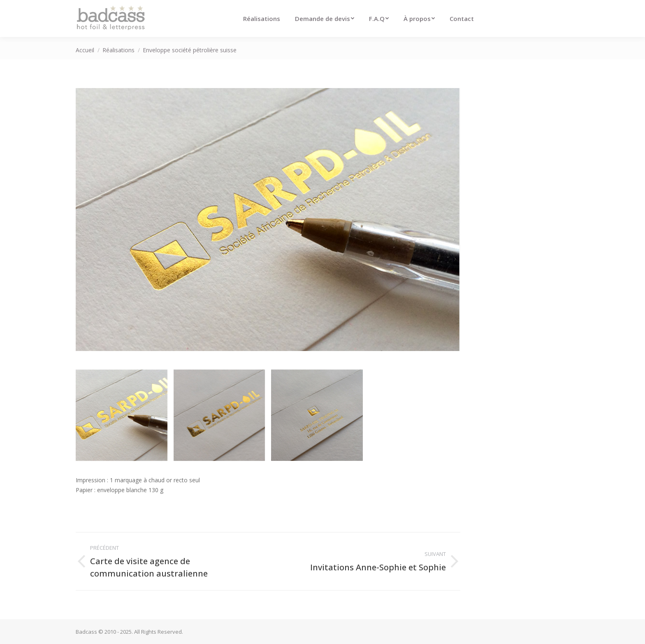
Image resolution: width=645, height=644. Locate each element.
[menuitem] (262, 19)
